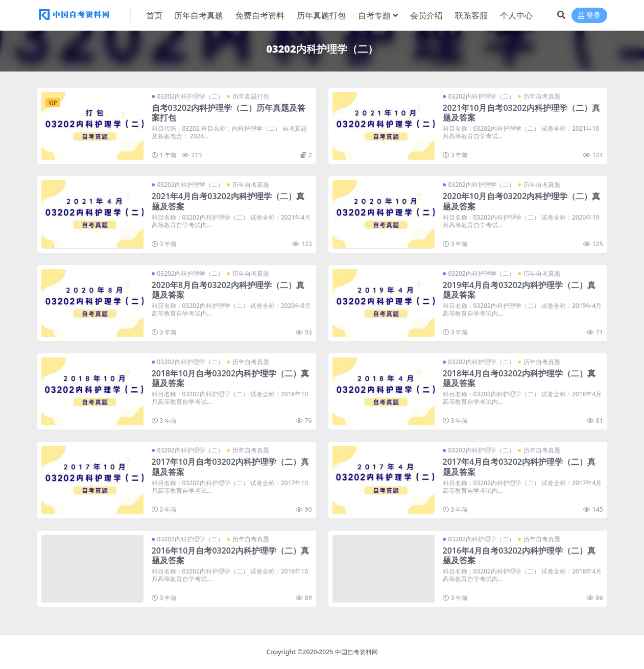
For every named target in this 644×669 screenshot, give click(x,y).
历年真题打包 (251, 96)
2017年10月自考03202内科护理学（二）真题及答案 (231, 467)
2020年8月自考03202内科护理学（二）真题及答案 (228, 290)
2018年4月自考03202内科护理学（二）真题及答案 (519, 378)
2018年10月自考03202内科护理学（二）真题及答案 (231, 378)
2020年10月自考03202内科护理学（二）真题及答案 (522, 201)
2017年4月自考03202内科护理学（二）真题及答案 (519, 467)
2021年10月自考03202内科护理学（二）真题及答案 (522, 113)
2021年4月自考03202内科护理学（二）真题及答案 (228, 201)
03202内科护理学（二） (190, 96)
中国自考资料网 (356, 652)
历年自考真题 (542, 96)
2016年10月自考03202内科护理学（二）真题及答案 (231, 555)
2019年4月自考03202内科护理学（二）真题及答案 (519, 290)
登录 (589, 16)
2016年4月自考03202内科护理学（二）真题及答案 (519, 555)
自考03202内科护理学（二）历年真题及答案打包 (229, 113)
